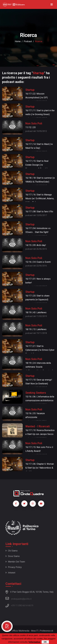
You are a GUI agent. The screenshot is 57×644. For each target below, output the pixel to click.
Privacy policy (14, 567)
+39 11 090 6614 (19, 605)
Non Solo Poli (34, 123)
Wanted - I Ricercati (38, 426)
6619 (31, 605)
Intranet (10, 573)
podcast (28, 41)
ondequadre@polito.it (18, 598)
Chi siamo (12, 551)
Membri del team (15, 562)
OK (45, 642)
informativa (35, 642)
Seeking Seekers (36, 393)
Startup (30, 90)
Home (18, 41)
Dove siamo (13, 556)
